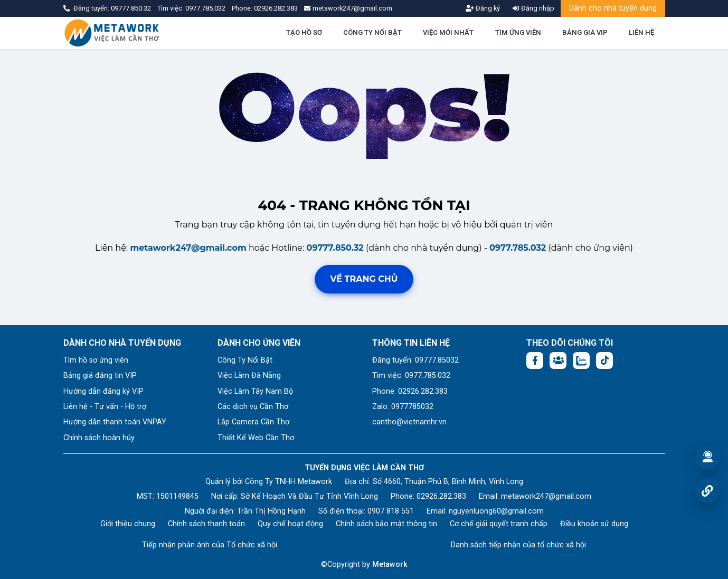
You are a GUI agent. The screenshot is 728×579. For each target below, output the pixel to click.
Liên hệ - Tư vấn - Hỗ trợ (105, 407)
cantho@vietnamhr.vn (409, 422)
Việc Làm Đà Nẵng (249, 376)
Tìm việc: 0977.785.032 (411, 376)
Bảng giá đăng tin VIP (100, 376)
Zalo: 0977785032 (403, 407)
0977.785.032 (206, 8)
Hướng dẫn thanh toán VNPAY (115, 422)
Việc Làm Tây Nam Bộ (255, 391)
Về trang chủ (364, 279)
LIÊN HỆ (641, 32)
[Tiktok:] (604, 360)
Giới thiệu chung (128, 524)
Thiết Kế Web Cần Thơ (256, 438)
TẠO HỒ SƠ (304, 32)
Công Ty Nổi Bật (245, 360)
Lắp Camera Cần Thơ (253, 422)
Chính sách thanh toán (206, 524)
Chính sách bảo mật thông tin (386, 524)
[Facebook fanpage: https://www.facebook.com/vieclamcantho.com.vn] (535, 360)
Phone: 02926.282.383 (410, 391)
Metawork (390, 564)
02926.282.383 (276, 8)
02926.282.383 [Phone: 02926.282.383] (441, 496)
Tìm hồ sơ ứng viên (96, 360)
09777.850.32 (132, 8)
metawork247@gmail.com (188, 248)
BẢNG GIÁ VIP (585, 32)
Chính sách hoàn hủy (99, 438)
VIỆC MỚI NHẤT (448, 32)
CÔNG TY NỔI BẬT (372, 32)
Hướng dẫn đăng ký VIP (103, 391)
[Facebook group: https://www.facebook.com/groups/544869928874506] (558, 360)
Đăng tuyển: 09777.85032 (415, 360)
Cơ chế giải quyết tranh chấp (499, 524)
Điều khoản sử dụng (594, 524)
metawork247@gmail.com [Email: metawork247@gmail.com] (546, 496)
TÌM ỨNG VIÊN (518, 32)
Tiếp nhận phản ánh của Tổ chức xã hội (210, 545)
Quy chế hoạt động (290, 524)
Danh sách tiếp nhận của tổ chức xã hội (518, 545)
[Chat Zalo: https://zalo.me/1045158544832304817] (581, 360)
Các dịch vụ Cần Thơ (253, 407)
